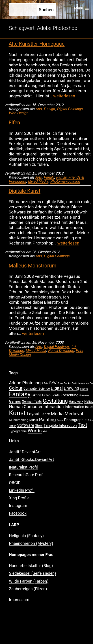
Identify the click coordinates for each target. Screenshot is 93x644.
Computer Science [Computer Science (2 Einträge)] (37, 389)
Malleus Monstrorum (32, 266)
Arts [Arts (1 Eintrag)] (46, 383)
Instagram (18, 506)
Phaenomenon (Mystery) (31, 543)
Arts (39, 109)
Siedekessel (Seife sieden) (32, 573)
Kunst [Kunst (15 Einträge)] (17, 413)
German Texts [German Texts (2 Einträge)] (32, 402)
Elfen (14, 123)
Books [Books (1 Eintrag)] (67, 383)
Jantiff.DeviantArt (25, 452)
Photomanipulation (65, 181)
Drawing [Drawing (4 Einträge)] (71, 388)
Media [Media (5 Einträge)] (57, 414)
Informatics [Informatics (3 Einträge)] (74, 407)
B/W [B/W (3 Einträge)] (53, 383)
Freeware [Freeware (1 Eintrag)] (84, 396)
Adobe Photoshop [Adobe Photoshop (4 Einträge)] (26, 383)
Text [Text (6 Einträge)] (82, 425)
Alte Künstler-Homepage (37, 44)
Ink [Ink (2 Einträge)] (87, 407)
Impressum (19, 600)
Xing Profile (19, 498)
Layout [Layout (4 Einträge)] (33, 414)
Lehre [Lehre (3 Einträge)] (45, 414)
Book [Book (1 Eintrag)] (60, 383)
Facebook (18, 513)
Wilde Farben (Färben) (29, 581)
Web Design (19, 113)
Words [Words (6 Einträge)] (35, 431)
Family (49, 177)
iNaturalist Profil (23, 467)
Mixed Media (38, 181)
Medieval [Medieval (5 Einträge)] (74, 414)
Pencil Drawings (61, 351)
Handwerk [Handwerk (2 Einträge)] (76, 402)
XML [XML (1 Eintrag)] (45, 432)
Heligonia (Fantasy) (26, 536)
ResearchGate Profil (27, 475)
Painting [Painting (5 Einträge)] (47, 420)
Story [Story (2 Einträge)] (39, 426)
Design (50, 109)
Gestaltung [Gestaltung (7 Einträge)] (55, 401)
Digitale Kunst (24, 191)
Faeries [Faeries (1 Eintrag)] (84, 389)
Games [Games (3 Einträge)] (15, 401)
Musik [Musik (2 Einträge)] (34, 420)
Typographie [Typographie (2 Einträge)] (18, 431)
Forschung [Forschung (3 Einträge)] (70, 395)
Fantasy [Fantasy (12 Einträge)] (20, 394)
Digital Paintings (70, 109)
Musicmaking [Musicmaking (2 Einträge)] (19, 420)
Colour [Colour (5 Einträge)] (16, 388)
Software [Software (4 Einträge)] (26, 425)
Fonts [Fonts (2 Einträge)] (56, 395)
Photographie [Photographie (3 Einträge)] (75, 420)
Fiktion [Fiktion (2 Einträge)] (36, 395)
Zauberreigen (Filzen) (28, 589)
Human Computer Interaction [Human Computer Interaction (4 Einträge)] (36, 407)
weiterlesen (64, 96)
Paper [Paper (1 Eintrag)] (60, 420)
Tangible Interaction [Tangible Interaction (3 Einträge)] (60, 425)
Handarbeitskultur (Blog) (31, 566)
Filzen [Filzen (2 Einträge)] (46, 395)
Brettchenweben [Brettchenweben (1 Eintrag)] (80, 383)
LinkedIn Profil (22, 490)
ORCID (15, 483)
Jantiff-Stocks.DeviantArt (31, 459)
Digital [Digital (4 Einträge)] (57, 388)
